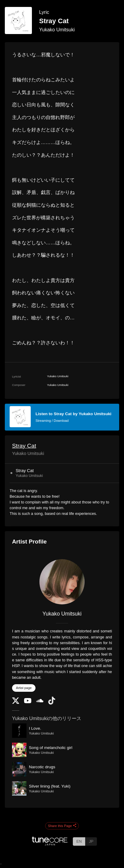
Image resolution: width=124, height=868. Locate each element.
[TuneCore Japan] (50, 844)
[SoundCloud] (40, 701)
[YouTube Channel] (28, 702)
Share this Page (62, 826)
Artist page (24, 688)
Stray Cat (24, 446)
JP (91, 841)
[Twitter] (16, 702)
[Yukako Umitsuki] (62, 582)
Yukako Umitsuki (57, 30)
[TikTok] (52, 703)
